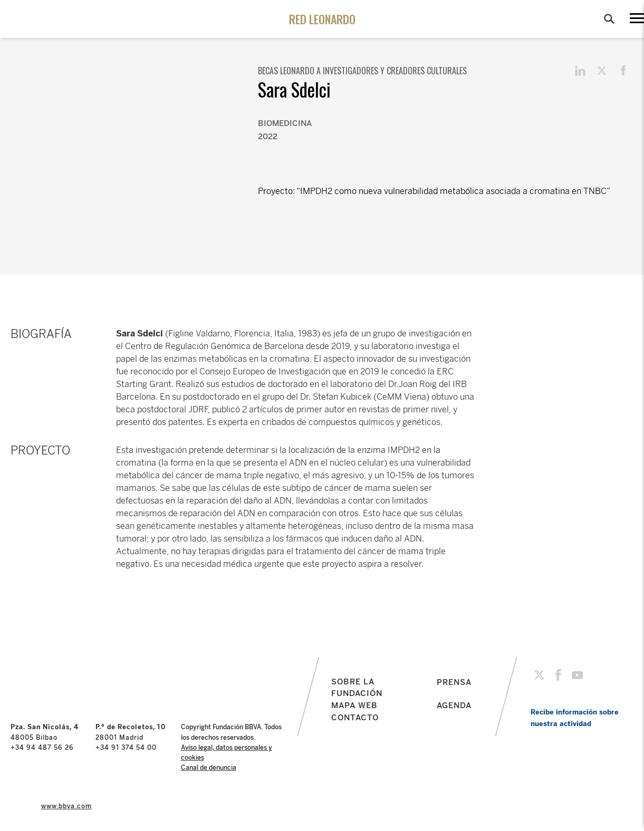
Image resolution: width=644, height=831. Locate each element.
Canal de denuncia (209, 768)
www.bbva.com (66, 806)
